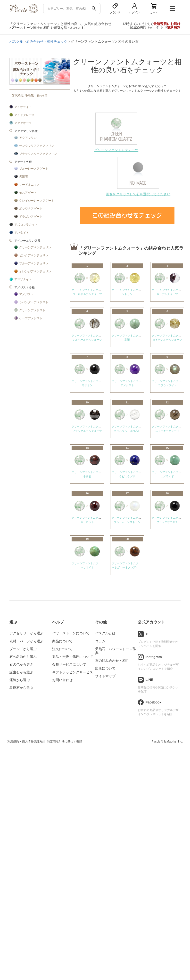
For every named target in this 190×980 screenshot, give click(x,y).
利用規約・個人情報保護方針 (26, 742)
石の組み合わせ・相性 (112, 661)
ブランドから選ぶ (23, 649)
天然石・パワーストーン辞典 (116, 651)
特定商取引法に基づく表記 (65, 742)
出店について (105, 668)
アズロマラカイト (26, 225)
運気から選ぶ (20, 680)
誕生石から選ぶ (21, 672)
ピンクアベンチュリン (34, 255)
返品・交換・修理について (73, 657)
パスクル (16, 41)
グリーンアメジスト (32, 310)
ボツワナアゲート (31, 209)
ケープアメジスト (31, 318)
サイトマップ (105, 676)
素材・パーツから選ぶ (26, 641)
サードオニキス (29, 185)
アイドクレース (25, 115)
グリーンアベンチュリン (35, 247)
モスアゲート (28, 193)
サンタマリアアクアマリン (37, 146)
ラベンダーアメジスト (34, 302)
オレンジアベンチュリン (35, 271)
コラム (100, 641)
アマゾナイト (23, 279)
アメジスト (26, 294)
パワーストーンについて (71, 633)
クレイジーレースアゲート (37, 201)
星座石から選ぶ (21, 688)
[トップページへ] (24, 12)
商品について (62, 641)
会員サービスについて (69, 664)
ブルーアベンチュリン (34, 263)
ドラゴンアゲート (31, 217)
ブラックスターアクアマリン (38, 154)
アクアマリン (28, 138)
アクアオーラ (23, 123)
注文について (62, 649)
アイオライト (23, 107)
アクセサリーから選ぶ (26, 633)
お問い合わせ (62, 680)
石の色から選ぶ (21, 664)
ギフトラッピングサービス (73, 672)
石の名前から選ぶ (23, 657)
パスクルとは (105, 633)
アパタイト (22, 233)
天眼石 (24, 177)
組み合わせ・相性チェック (47, 41)
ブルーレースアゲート (34, 169)
